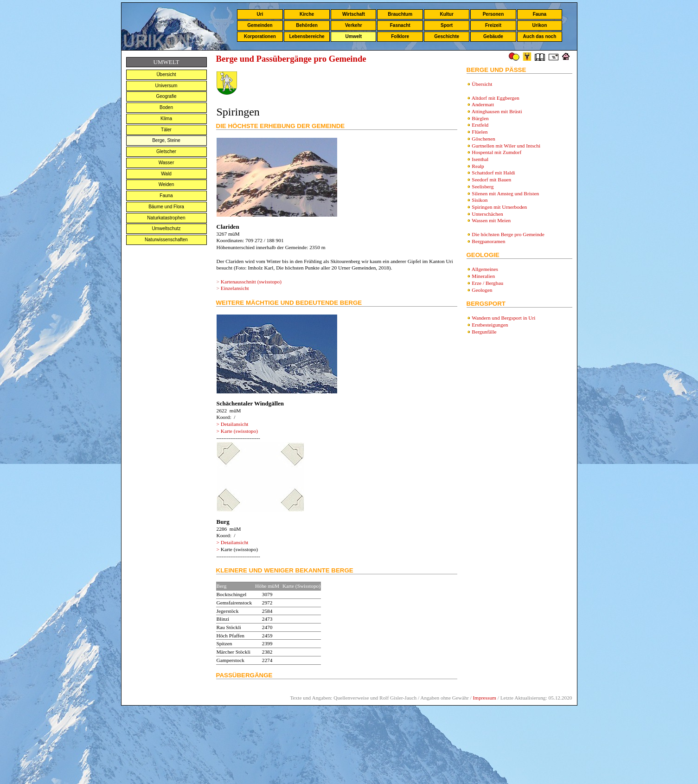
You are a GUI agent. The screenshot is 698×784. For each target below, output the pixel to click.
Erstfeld (480, 125)
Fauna (540, 14)
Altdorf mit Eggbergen (496, 98)
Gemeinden (260, 25)
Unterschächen (487, 214)
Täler (166, 130)
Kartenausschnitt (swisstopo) (251, 282)
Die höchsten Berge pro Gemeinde (508, 234)
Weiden (166, 184)
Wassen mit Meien (491, 220)
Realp (478, 166)
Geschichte (447, 36)
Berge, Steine (166, 140)
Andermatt (483, 104)
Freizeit (493, 25)
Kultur (446, 14)
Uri (260, 14)
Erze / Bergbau (487, 283)
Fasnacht (400, 25)
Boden (166, 107)
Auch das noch (540, 36)
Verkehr (354, 25)
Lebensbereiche (307, 36)
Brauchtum (400, 14)
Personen (493, 14)
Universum (166, 86)
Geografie (166, 96)
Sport (447, 25)
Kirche (307, 14)
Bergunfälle (484, 332)
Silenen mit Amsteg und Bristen (505, 193)
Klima (166, 119)
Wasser (166, 163)
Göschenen (483, 139)
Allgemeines (485, 269)
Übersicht (166, 74)
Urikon (540, 25)
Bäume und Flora (166, 207)
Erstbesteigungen (490, 325)
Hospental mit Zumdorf (496, 152)
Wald (166, 174)
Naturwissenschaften (166, 240)
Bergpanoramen (488, 241)
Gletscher (166, 151)
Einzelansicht (235, 288)
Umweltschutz (166, 228)
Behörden (307, 25)
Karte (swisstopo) (239, 431)
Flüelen (480, 132)
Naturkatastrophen (166, 218)
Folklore (400, 36)
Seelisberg (483, 186)
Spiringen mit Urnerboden (499, 207)
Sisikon (480, 200)
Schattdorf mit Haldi (493, 173)
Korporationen (260, 36)
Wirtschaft (354, 14)
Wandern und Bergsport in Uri (503, 318)
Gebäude (493, 36)
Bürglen (480, 118)
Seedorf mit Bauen (491, 180)
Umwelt (354, 36)
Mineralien (483, 276)
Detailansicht (235, 424)
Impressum (485, 698)
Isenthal (480, 159)
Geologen (482, 290)
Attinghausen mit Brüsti (497, 111)
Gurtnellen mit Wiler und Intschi (506, 146)
